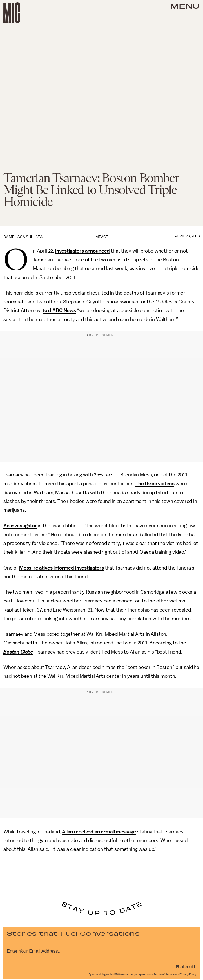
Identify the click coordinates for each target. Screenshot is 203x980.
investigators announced (82, 251)
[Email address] (101, 950)
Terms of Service (164, 974)
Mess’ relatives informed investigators (62, 568)
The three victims (155, 484)
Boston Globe (18, 652)
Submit (186, 966)
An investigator (20, 526)
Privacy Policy (188, 974)
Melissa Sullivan (26, 237)
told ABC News (59, 310)
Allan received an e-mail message (99, 832)
